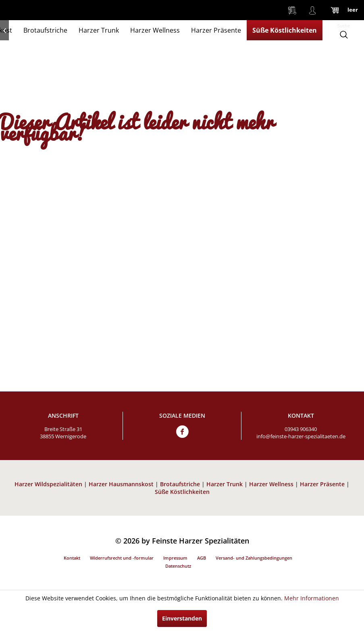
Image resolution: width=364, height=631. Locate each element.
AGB (202, 558)
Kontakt (72, 558)
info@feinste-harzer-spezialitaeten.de (301, 436)
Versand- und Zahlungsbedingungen (254, 558)
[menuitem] (292, 10)
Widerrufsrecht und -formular (122, 558)
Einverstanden (182, 618)
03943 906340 (301, 429)
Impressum (175, 558)
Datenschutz (178, 566)
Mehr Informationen (312, 598)
